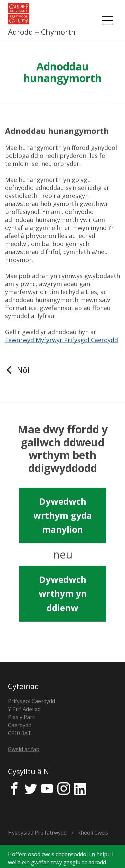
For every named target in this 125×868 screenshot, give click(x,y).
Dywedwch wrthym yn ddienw (63, 594)
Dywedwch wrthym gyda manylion (63, 516)
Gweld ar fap (24, 749)
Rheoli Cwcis (93, 833)
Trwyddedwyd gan (54, 853)
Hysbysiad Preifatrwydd (37, 833)
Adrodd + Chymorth (42, 32)
